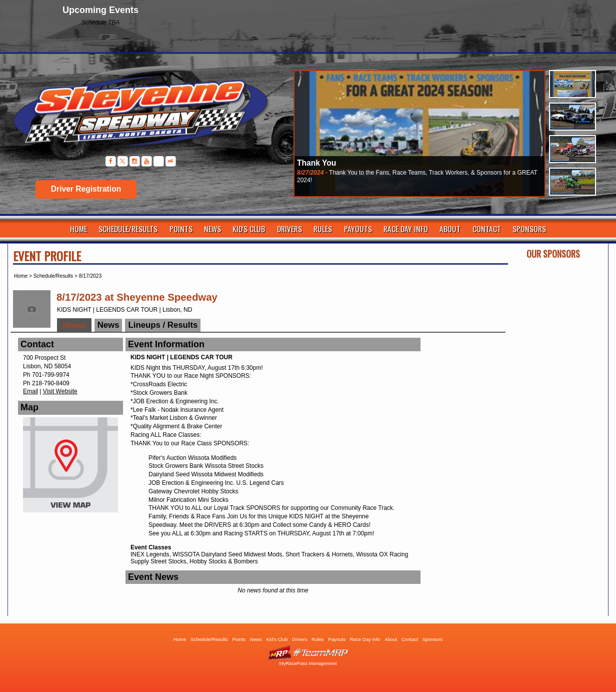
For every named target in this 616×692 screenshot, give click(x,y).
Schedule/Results (128, 229)
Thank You (316, 163)
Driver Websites (308, 653)
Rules (323, 229)
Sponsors (529, 229)
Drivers (289, 229)
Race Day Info (406, 229)
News (212, 229)
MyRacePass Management (308, 663)
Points (181, 229)
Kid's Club (249, 229)
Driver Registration (86, 189)
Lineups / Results (163, 325)
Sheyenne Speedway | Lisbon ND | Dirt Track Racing (135, 115)
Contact (487, 229)
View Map (70, 467)
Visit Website (60, 391)
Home (78, 229)
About (450, 229)
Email (30, 391)
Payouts (358, 229)
